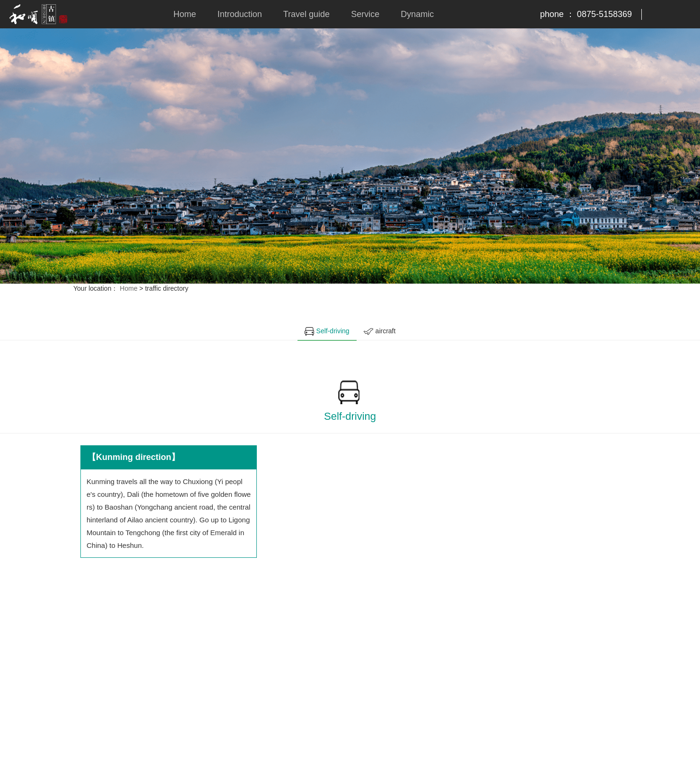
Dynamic (417, 14)
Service (365, 14)
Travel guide (306, 14)
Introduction (240, 14)
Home (185, 14)
